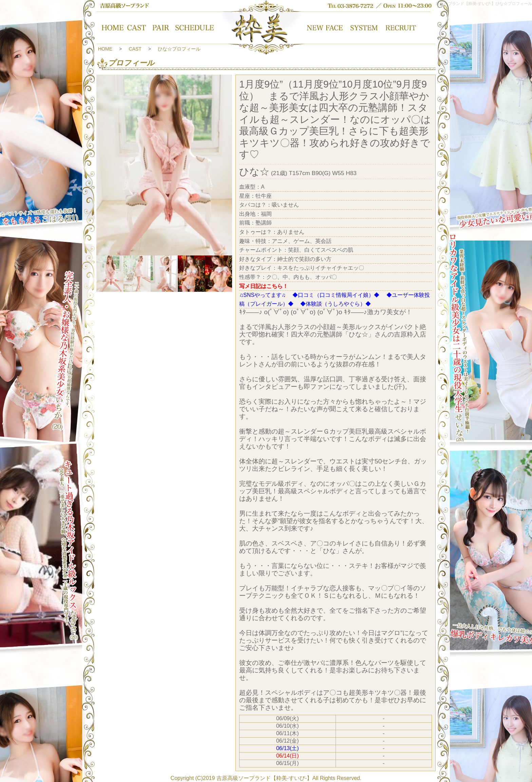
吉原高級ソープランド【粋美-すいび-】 (264, 778)
